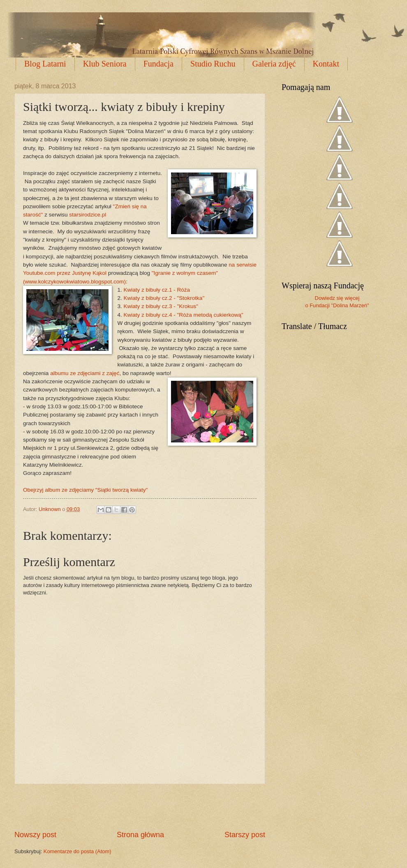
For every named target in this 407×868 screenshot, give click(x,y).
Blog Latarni (45, 64)
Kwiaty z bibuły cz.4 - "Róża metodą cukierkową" (184, 315)
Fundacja (158, 64)
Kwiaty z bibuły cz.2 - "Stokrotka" (164, 298)
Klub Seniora (105, 64)
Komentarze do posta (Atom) (77, 851)
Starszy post (245, 835)
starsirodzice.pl (88, 215)
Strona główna (140, 835)
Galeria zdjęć (274, 64)
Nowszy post (35, 835)
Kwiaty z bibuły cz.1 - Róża (157, 290)
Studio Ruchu (213, 64)
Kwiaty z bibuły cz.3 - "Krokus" (161, 306)
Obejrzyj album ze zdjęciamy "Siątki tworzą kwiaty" (85, 490)
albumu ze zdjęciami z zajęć (85, 373)
